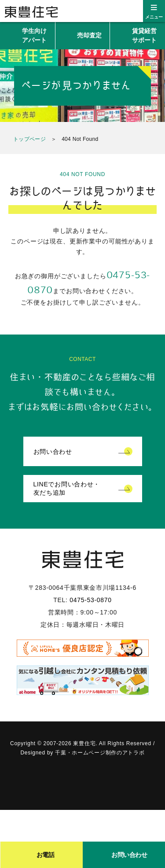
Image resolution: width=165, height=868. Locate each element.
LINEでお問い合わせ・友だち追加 (67, 488)
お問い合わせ (53, 452)
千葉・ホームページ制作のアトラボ (100, 753)
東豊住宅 (31, 12)
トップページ (29, 139)
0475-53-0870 (91, 600)
